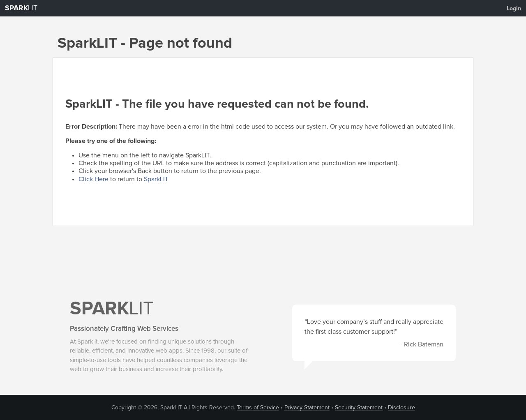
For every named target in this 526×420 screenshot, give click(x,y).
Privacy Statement (307, 408)
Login (514, 9)
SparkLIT (156, 179)
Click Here (93, 179)
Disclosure (401, 408)
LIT (21, 8)
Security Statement (359, 408)
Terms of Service (258, 408)
